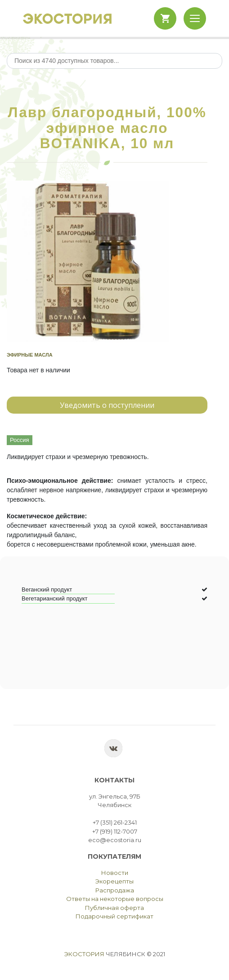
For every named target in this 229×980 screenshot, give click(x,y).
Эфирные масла (30, 355)
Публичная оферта (114, 908)
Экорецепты (114, 881)
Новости (115, 873)
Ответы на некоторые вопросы (115, 899)
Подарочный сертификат (114, 916)
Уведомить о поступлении (107, 405)
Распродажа (115, 890)
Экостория (84, 954)
